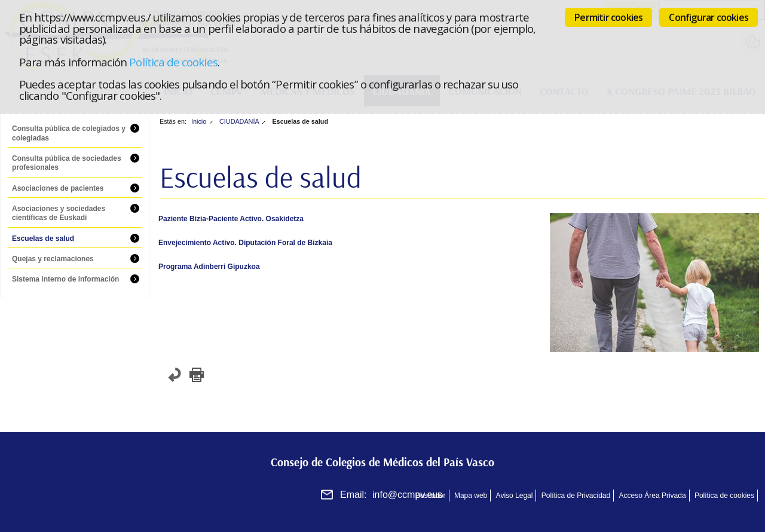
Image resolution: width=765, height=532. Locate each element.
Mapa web (471, 496)
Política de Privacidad (576, 496)
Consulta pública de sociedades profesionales (67, 163)
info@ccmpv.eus (407, 495)
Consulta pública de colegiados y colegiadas (69, 133)
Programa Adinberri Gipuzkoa (209, 267)
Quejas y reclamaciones (53, 259)
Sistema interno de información (65, 279)
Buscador (431, 496)
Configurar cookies (709, 17)
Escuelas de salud (43, 239)
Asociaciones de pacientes (58, 188)
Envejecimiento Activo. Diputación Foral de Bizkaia (245, 243)
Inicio (199, 121)
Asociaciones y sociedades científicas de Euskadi (59, 213)
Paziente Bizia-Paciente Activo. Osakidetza (231, 219)
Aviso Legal (515, 496)
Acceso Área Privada (653, 496)
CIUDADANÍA (239, 121)
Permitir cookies (608, 17)
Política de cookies (173, 62)
